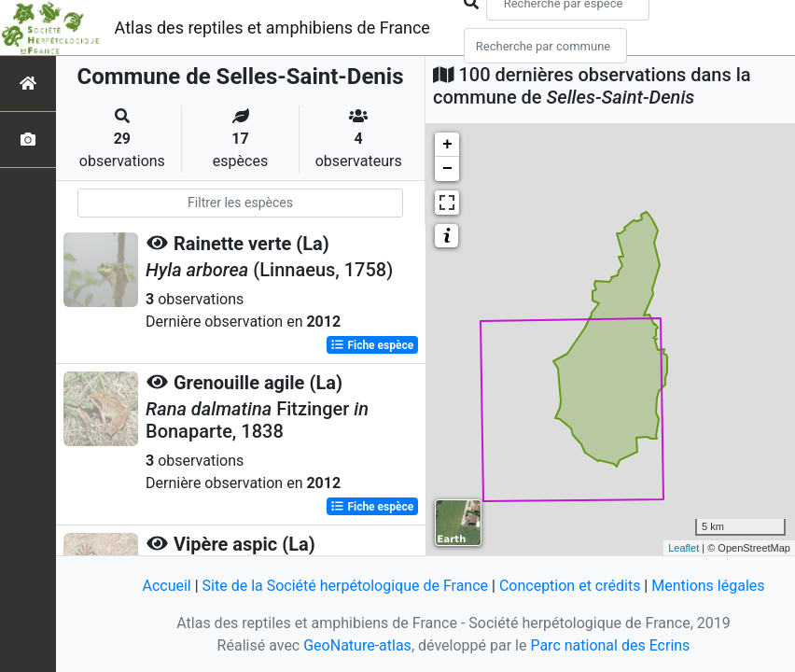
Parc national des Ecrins (610, 645)
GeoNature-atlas (357, 645)
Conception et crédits (570, 586)
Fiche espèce (372, 345)
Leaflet (683, 548)
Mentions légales (708, 586)
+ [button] (447, 145)
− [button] (447, 169)
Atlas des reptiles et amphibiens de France (272, 28)
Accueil (166, 586)
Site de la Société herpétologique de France (345, 586)
